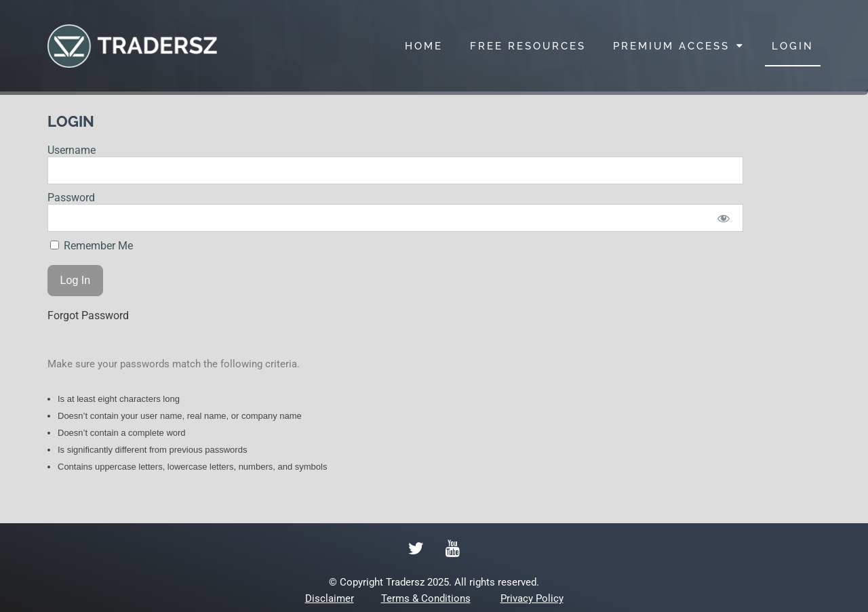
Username (72, 150)
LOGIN (793, 46)
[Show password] (724, 218)
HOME (424, 46)
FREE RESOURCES (528, 46)
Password (71, 198)
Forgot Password (88, 315)
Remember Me (92, 246)
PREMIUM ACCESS (679, 46)
